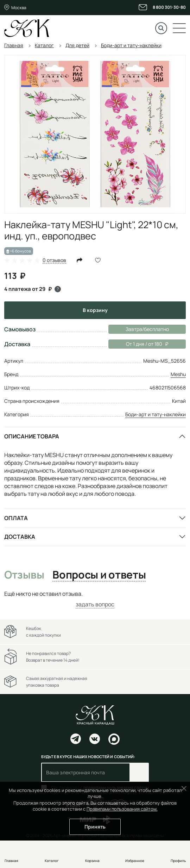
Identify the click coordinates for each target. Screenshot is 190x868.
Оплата (16, 518)
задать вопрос (95, 604)
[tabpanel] (95, 599)
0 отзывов (54, 260)
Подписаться (139, 772)
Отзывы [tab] (24, 575)
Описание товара (32, 436)
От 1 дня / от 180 (138, 344)
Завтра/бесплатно (147, 329)
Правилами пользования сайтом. (122, 809)
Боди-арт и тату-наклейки (156, 414)
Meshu (178, 374)
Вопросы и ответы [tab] (99, 575)
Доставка (20, 537)
